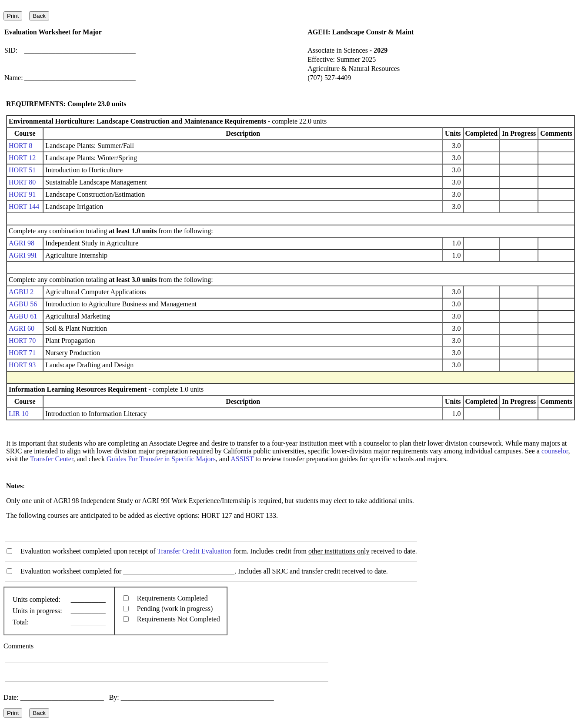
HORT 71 (22, 353)
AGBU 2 (21, 292)
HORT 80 (22, 182)
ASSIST (242, 459)
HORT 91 (22, 194)
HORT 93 (22, 365)
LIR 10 (19, 414)
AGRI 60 (22, 328)
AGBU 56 (23, 304)
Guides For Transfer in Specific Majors (161, 459)
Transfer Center (52, 459)
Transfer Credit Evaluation (194, 551)
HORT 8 (20, 146)
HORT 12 (22, 158)
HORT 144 (24, 206)
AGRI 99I (23, 255)
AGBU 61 (23, 316)
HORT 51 (22, 170)
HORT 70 (22, 341)
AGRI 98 (22, 243)
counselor (555, 451)
